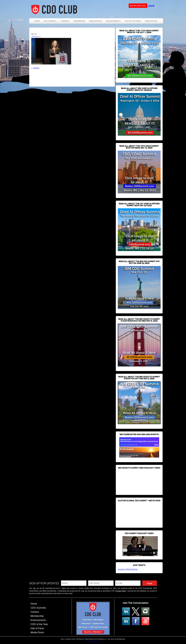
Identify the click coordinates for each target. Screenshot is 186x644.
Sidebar (35, 68)
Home (37, 21)
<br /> (138, 481)
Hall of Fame (37, 628)
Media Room (151, 21)
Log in (151, 6)
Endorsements (113, 21)
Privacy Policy (121, 591)
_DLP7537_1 (36, 37)
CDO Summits (50, 21)
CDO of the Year (133, 21)
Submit (150, 583)
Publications (96, 21)
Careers (65, 21)
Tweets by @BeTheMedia (128, 569)
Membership (79, 21)
